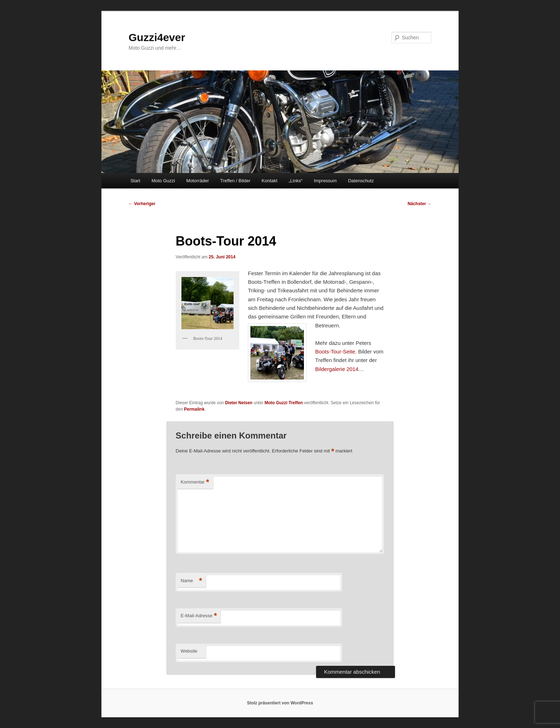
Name (191, 581)
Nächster (419, 204)
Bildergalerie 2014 (337, 369)
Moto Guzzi (163, 181)
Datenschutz (361, 181)
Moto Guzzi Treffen (284, 403)
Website (189, 651)
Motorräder (197, 181)
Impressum (325, 181)
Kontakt (270, 181)
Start (135, 181)
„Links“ (296, 181)
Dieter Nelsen (239, 403)
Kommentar (195, 482)
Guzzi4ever (157, 37)
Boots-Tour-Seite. (336, 351)
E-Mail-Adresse (199, 616)
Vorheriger (142, 204)
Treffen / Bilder (235, 181)
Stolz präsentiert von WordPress (280, 703)
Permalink (194, 409)
